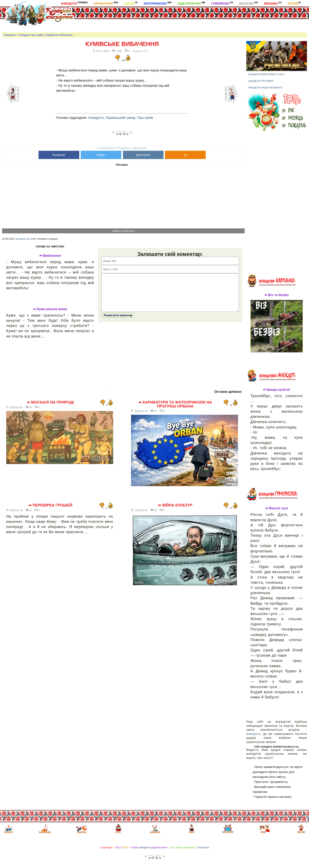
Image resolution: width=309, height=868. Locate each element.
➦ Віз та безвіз (277, 295)
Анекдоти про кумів (31, 35)
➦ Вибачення (50, 256)
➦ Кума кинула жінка (50, 309)
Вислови (248, 3)
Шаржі (131, 3)
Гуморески (222, 3)
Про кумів (145, 118)
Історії (294, 3)
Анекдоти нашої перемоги (265, 88)
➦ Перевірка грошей (50, 505)
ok (185, 155)
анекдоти (145, 847)
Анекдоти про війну (261, 81)
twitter (101, 155)
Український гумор (120, 118)
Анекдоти (74, 3)
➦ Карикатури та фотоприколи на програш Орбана (175, 404)
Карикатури (106, 3)
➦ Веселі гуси (277, 508)
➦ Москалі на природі (50, 402)
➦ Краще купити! (277, 390)
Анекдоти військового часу (266, 74)
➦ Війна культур (175, 505)
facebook (59, 155)
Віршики (273, 3)
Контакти (203, 847)
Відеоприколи (191, 3)
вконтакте (143, 155)
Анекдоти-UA (140, 51)
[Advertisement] (169, 18)
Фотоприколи (158, 3)
